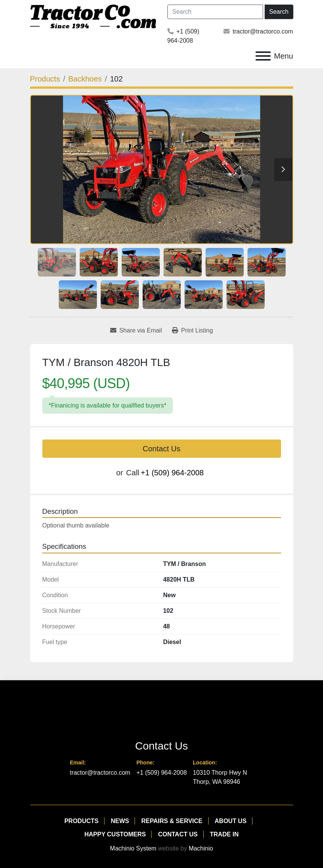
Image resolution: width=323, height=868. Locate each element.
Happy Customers (115, 834)
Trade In (224, 834)
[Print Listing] (193, 331)
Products (82, 821)
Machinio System (133, 848)
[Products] (45, 79)
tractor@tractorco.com (263, 31)
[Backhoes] (85, 79)
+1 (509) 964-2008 (172, 473)
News (120, 821)
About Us (231, 821)
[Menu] (263, 56)
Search (279, 12)
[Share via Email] (136, 331)
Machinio (201, 848)
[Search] (215, 12)
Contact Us (161, 449)
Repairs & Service (172, 821)
